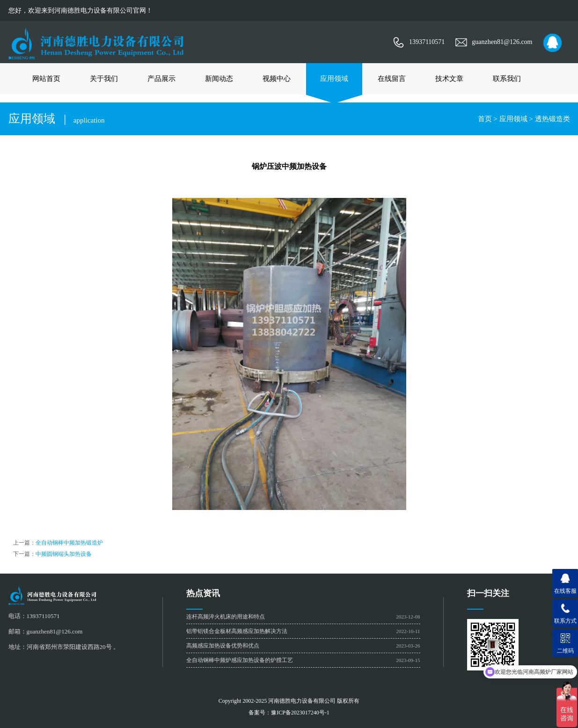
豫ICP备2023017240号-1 (300, 713)
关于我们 (104, 79)
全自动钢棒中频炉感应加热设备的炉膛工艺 (240, 660)
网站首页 (46, 79)
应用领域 (334, 79)
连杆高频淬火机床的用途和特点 (226, 617)
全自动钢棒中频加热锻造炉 (69, 543)
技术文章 (449, 79)
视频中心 (277, 79)
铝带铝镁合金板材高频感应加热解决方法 (237, 631)
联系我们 (507, 79)
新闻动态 (219, 79)
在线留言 (392, 79)
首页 (485, 119)
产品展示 (161, 79)
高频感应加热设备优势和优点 (223, 646)
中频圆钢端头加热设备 (64, 554)
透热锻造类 (552, 119)
